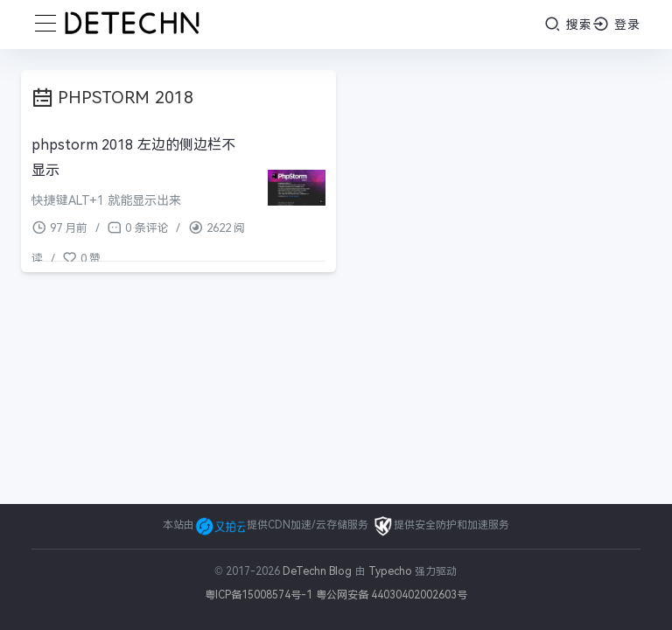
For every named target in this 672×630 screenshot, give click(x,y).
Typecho (390, 571)
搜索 (568, 24)
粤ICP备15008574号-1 (259, 595)
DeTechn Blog (319, 571)
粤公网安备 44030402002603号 (392, 595)
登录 (616, 24)
